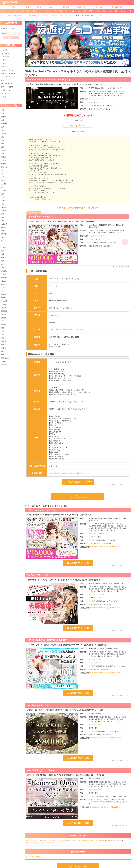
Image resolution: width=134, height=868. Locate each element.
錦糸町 (4, 164)
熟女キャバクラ (7, 83)
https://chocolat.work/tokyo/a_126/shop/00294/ (104, 807)
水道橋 (4, 348)
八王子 (4, 247)
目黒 (3, 231)
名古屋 (54, 11)
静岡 (61, 11)
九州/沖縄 (65, 7)
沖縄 (130, 11)
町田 (3, 258)
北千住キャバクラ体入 (97, 841)
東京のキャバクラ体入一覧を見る (78, 496)
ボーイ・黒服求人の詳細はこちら (40, 199)
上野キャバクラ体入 (48, 843)
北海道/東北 (99, 7)
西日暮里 (4, 311)
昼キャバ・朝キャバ (8, 73)
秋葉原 (4, 157)
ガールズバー (6, 53)
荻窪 (3, 204)
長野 (116, 11)
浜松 (67, 11)
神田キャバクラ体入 (49, 15)
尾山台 (4, 341)
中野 (3, 197)
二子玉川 (4, 288)
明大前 (4, 294)
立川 (3, 244)
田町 (3, 355)
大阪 (42, 11)
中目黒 (4, 227)
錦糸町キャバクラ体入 (114, 841)
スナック (4, 63)
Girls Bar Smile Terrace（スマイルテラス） (49, 80)
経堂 (3, 284)
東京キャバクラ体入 (34, 15)
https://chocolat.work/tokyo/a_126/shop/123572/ (105, 738)
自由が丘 (4, 224)
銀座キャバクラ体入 (32, 843)
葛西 (3, 170)
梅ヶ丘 (4, 281)
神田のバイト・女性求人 (34, 857)
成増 (3, 268)
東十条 (4, 274)
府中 (3, 254)
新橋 (3, 140)
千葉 (22, 11)
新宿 (9, 11)
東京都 (92, 106)
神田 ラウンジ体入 (95, 725)
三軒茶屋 (4, 234)
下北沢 (4, 237)
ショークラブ (6, 77)
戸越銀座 (4, 271)
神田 (3, 154)
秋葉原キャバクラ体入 (80, 841)
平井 (3, 321)
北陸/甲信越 (117, 7)
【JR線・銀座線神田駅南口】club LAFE (47, 640)
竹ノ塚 (4, 314)
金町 (3, 345)
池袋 (3, 114)
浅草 (3, 147)
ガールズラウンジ (7, 70)
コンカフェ (5, 94)
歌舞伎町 (4, 124)
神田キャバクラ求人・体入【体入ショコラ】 (40, 841)
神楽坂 (4, 338)
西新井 (4, 318)
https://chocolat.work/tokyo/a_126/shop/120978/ (105, 673)
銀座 (3, 137)
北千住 (4, 160)
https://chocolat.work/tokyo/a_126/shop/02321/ (104, 608)
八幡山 (4, 361)
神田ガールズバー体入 (65, 15)
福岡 (73, 11)
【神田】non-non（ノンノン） (44, 217)
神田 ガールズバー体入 (97, 99)
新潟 (110, 11)
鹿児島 (123, 11)
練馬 (3, 214)
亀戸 (3, 351)
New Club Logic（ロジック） (42, 770)
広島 (85, 11)
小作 (3, 335)
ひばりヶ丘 (5, 264)
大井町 (4, 191)
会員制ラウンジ (7, 90)
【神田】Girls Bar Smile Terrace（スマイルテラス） (67, 330)
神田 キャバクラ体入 (96, 659)
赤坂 (3, 144)
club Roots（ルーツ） (38, 705)
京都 (48, 11)
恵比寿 (4, 134)
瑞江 (3, 174)
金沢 (104, 11)
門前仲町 (4, 167)
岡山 (91, 11)
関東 (14, 7)
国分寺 (4, 241)
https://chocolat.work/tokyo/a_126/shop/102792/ (66, 473)
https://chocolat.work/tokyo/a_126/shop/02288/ (104, 547)
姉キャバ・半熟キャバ (9, 87)
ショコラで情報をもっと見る (78, 482)
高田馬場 (4, 211)
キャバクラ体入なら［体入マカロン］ (13, 15)
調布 (3, 251)
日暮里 (4, 308)
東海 (51, 7)
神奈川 (16, 11)
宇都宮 (35, 11)
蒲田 (3, 194)
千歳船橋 (4, 304)
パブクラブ (5, 80)
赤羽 (3, 217)
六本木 (4, 117)
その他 (4, 97)
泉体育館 (4, 365)
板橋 (3, 221)
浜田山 (4, 298)
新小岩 (4, 180)
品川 (3, 187)
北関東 (27, 7)
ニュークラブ (6, 57)
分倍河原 (4, 278)
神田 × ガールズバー (78, 126)
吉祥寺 (4, 207)
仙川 (3, 291)
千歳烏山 (4, 301)
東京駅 (4, 150)
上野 (3, 127)
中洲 (79, 11)
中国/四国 (81, 7)
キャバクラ (5, 50)
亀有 (3, 261)
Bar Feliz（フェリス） (38, 575)
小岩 (3, 177)
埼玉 (28, 11)
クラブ (4, 60)
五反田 (4, 184)
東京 (3, 11)
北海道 (98, 11)
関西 (39, 7)
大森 (3, 331)
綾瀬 (3, 328)
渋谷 (3, 130)
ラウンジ (4, 67)
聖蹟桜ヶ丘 (5, 358)
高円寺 (4, 201)
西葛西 (4, 325)
